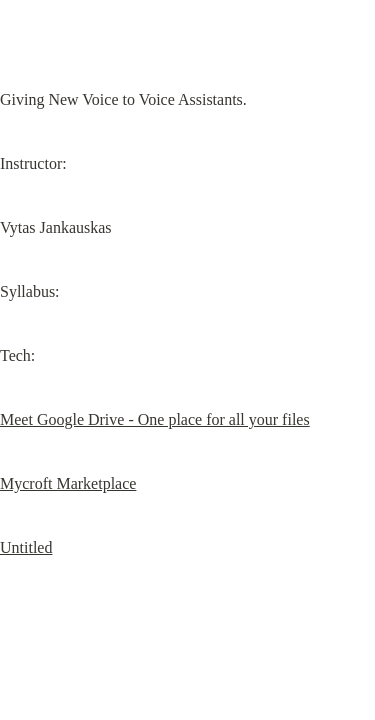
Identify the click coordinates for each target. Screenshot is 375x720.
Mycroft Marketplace (68, 483)
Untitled (26, 547)
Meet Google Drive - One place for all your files (155, 419)
